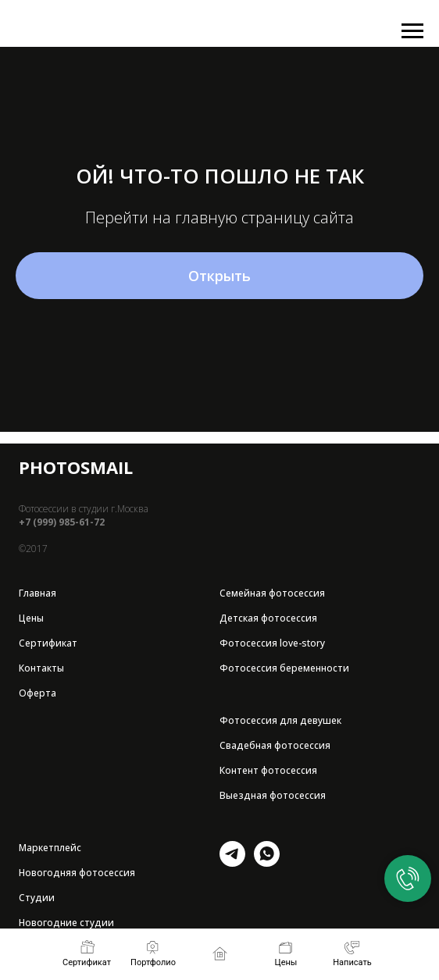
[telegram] (232, 862)
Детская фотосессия (268, 618)
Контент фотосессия (268, 770)
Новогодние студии (66, 923)
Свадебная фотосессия (275, 745)
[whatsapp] (267, 862)
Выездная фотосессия (273, 795)
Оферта (37, 693)
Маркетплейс (50, 848)
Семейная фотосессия (272, 593)
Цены (31, 618)
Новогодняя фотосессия (77, 873)
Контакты (41, 668)
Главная (37, 593)
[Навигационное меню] (412, 31)
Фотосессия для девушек (280, 720)
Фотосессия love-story (272, 643)
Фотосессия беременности (284, 668)
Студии (37, 898)
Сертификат (48, 643)
